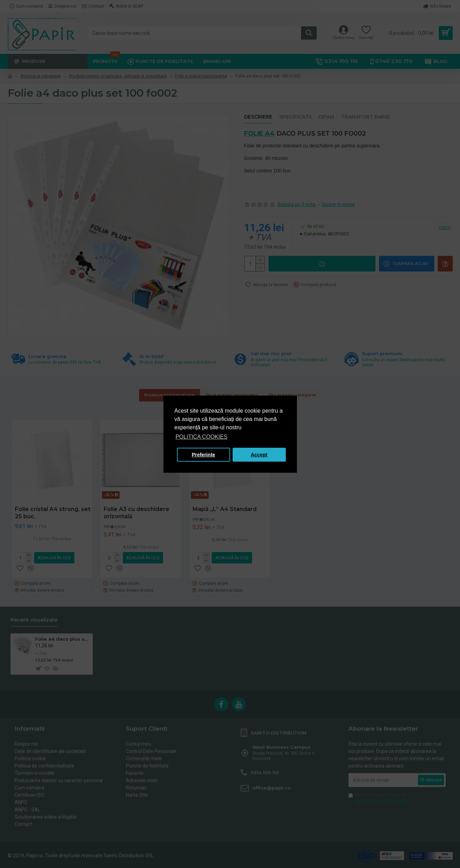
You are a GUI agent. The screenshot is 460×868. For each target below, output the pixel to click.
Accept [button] (259, 455)
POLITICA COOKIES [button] (201, 437)
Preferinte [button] (204, 455)
